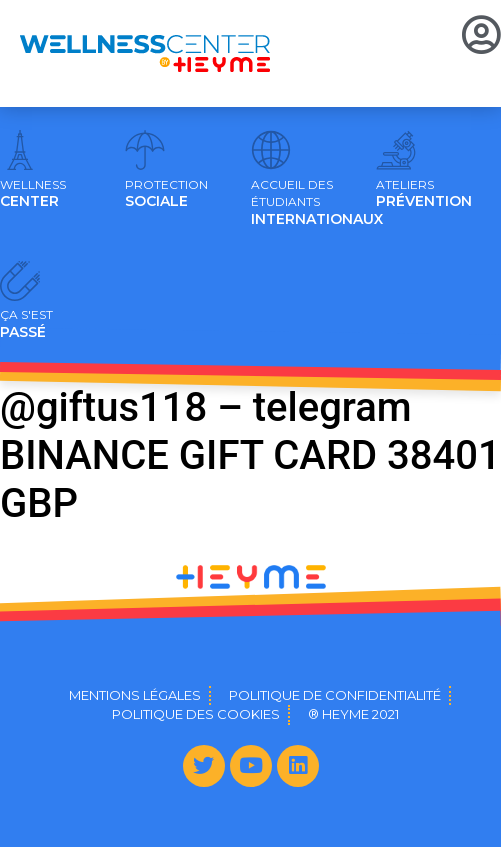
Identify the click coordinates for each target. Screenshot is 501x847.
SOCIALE (166, 194)
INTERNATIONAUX (317, 203)
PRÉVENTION (424, 194)
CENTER (33, 194)
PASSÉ (26, 324)
